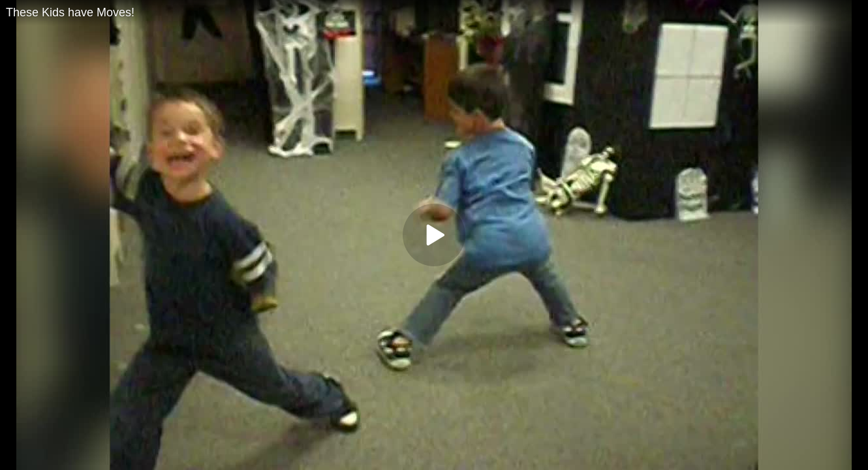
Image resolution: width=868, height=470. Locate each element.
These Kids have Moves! (70, 12)
